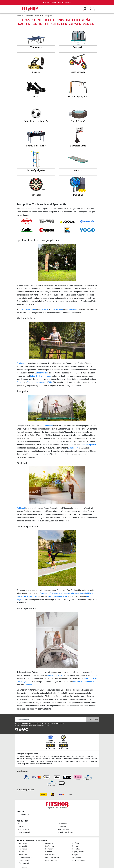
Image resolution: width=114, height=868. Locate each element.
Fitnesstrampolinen (88, 445)
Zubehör (20, 382)
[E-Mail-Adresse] (51, 719)
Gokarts (45, 309)
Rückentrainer (24, 860)
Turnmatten (32, 596)
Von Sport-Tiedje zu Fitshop (27, 754)
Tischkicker (89, 682)
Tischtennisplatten (28, 309)
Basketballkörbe (86, 593)
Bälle (50, 382)
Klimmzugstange (52, 860)
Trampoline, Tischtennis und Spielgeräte (39, 16)
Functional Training (52, 857)
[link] (17, 730)
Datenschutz (63, 824)
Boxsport (49, 852)
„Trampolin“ (73, 448)
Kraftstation (50, 846)
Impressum (62, 827)
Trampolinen (58, 309)
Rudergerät (23, 846)
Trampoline (48, 426)
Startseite (20, 16)
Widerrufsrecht (63, 829)
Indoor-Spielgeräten (55, 675)
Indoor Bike (76, 849)
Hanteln (21, 852)
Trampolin (76, 846)
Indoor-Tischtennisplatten (41, 376)
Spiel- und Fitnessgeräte (57, 596)
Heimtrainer (23, 855)
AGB (19, 824)
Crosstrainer (23, 843)
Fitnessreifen (79, 682)
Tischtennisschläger (36, 382)
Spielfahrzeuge (73, 593)
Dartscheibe (30, 685)
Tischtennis (22, 363)
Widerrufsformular (24, 832)
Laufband (76, 843)
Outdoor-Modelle (42, 373)
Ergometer (49, 843)
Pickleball (73, 309)
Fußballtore (21, 596)
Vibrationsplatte (24, 863)
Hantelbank (50, 849)
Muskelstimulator (78, 860)
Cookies (21, 827)
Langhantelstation (25, 857)
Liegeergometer (78, 852)
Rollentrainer (50, 855)
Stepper (75, 855)
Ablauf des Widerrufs (66, 832)
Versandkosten (23, 829)
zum (24, 815)
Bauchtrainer (77, 857)
